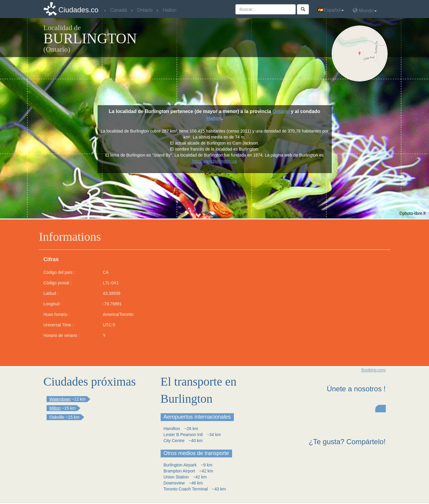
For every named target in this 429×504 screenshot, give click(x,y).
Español (331, 10)
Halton (214, 118)
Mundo (365, 10)
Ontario (281, 111)
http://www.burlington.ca (214, 161)
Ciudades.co (79, 10)
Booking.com (374, 370)
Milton (55, 408)
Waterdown (60, 399)
